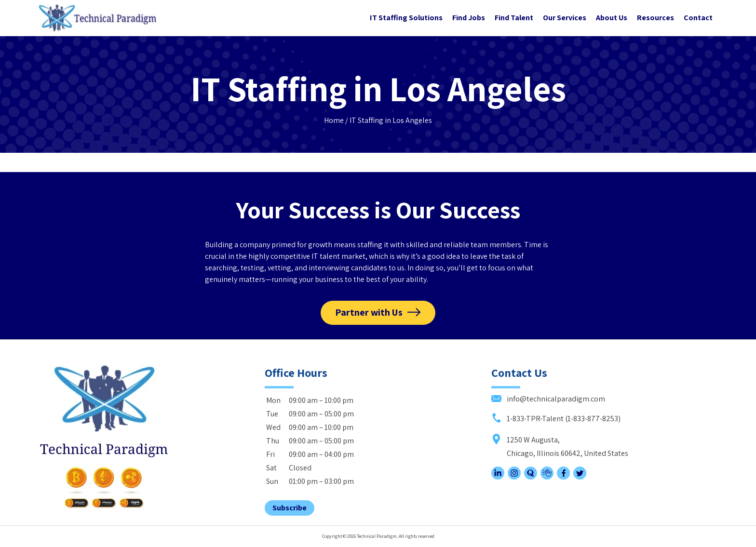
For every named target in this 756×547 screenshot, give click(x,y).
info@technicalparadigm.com (548, 399)
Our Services (565, 18)
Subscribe (290, 508)
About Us (612, 18)
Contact (698, 18)
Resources (655, 18)
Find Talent (514, 18)
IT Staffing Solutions (406, 18)
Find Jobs (469, 18)
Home (334, 120)
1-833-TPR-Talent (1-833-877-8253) (556, 419)
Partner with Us (369, 312)
